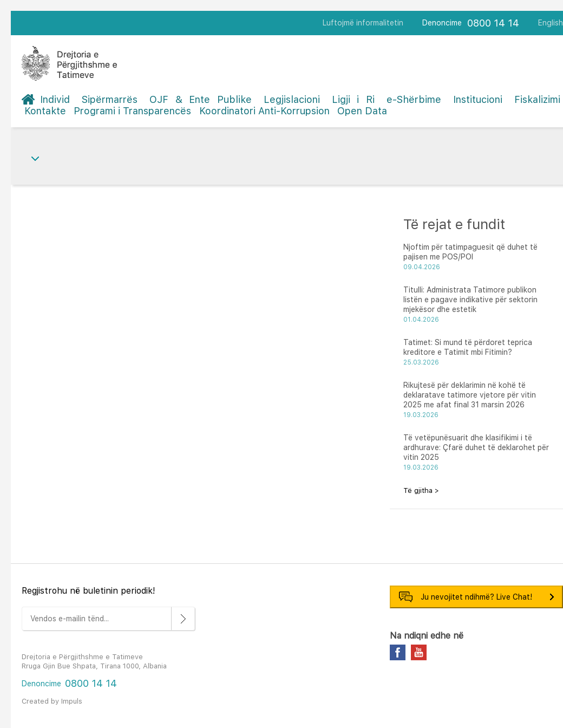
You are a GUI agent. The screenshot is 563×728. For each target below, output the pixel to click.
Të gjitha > (421, 490)
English (551, 23)
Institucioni (478, 99)
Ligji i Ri (353, 99)
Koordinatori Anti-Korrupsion (264, 111)
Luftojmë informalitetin (363, 23)
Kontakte (45, 111)
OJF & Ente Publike (201, 99)
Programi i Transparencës (132, 111)
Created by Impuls (52, 701)
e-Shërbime (414, 99)
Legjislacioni (292, 99)
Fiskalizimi (537, 99)
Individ (55, 99)
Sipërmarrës (110, 99)
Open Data (362, 111)
